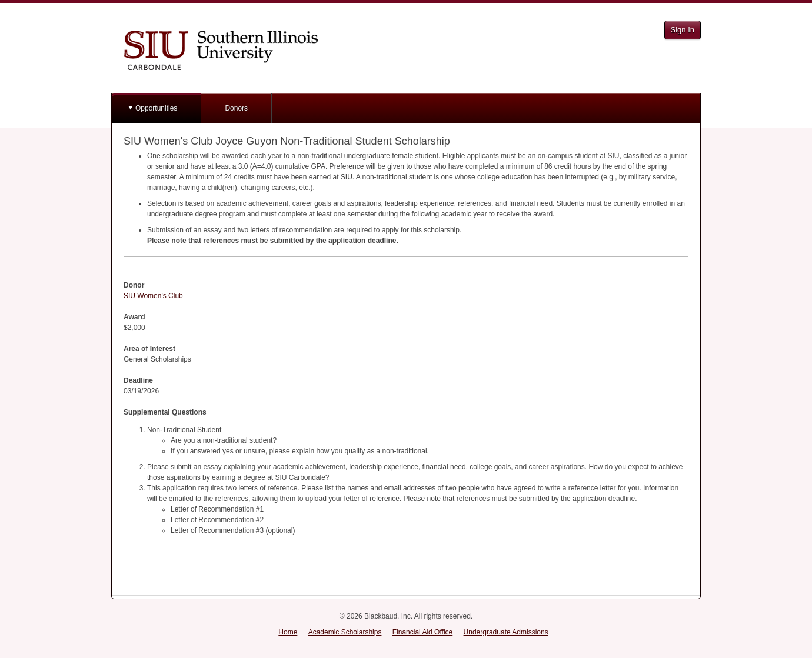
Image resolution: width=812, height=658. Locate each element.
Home (288, 632)
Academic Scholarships (345, 632)
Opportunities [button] (156, 108)
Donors (236, 108)
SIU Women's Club (153, 296)
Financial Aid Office (423, 632)
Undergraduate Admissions (506, 632)
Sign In (683, 30)
